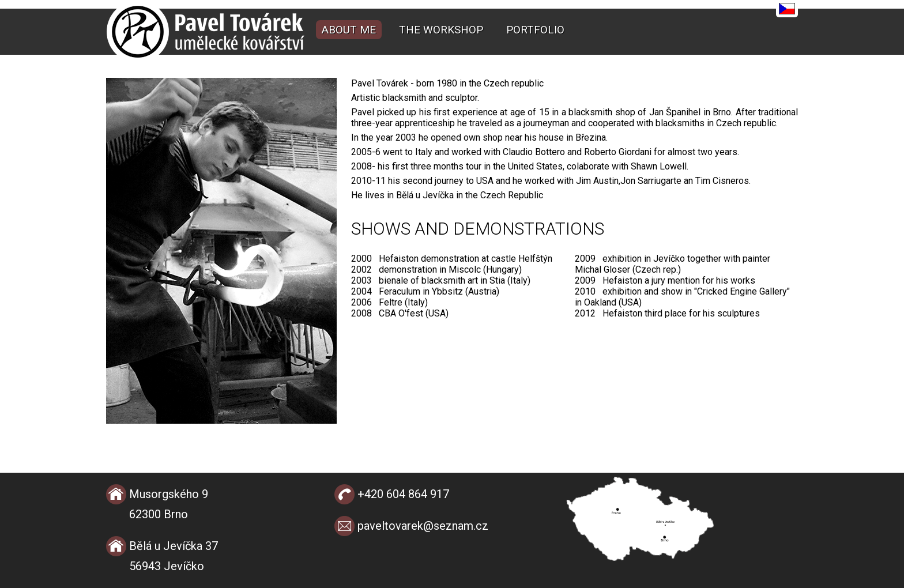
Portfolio (535, 30)
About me (349, 30)
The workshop (441, 30)
